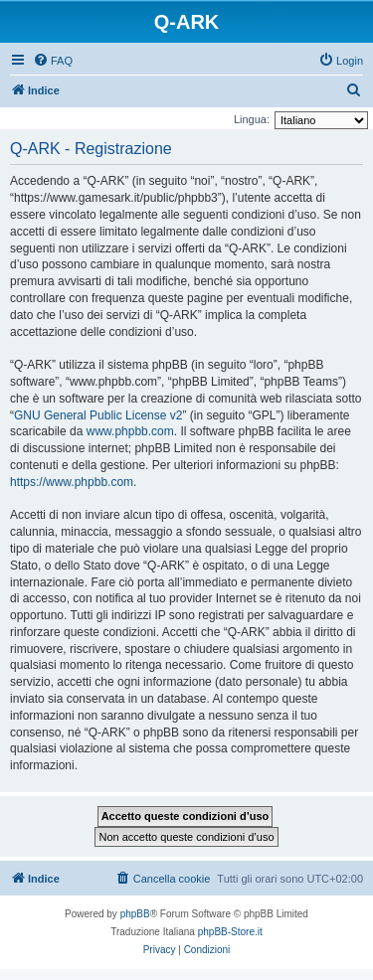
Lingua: (252, 119)
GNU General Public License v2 (98, 415)
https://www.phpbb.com (72, 482)
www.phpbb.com (130, 431)
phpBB (135, 914)
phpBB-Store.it (230, 932)
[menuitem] (53, 61)
